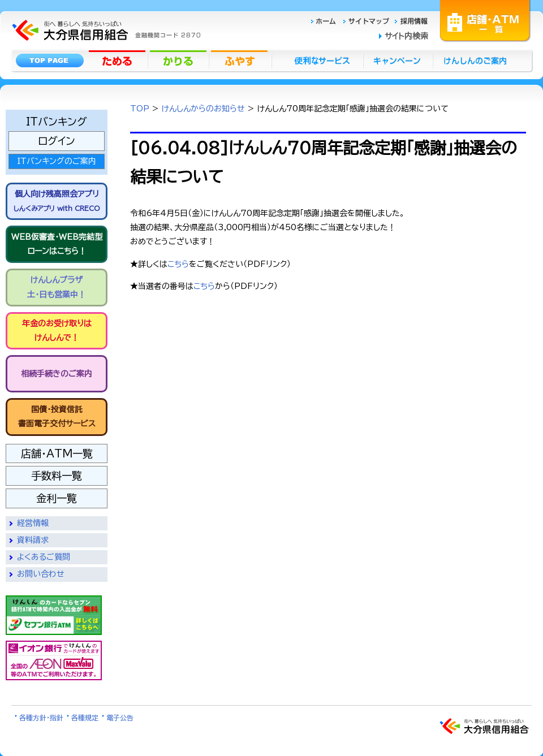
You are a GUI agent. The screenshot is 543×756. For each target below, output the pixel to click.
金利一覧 (57, 498)
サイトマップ (368, 21)
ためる (118, 61)
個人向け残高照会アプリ (57, 201)
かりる (179, 61)
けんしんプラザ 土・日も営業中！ (57, 287)
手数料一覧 (57, 476)
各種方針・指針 (41, 718)
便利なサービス (317, 61)
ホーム (327, 21)
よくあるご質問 (44, 557)
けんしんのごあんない (479, 61)
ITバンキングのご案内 (57, 161)
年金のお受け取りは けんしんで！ (57, 331)
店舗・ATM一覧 (485, 20)
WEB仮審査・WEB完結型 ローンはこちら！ (57, 244)
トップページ (49, 61)
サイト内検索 (406, 36)
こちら (178, 264)
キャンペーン (398, 61)
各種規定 (85, 718)
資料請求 (33, 540)
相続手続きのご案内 (57, 374)
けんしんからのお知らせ (203, 109)
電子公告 (120, 718)
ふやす (240, 61)
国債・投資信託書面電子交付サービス (57, 416)
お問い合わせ (41, 574)
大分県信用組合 (105, 30)
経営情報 (33, 523)
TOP (140, 109)
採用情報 (411, 21)
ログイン (57, 141)
